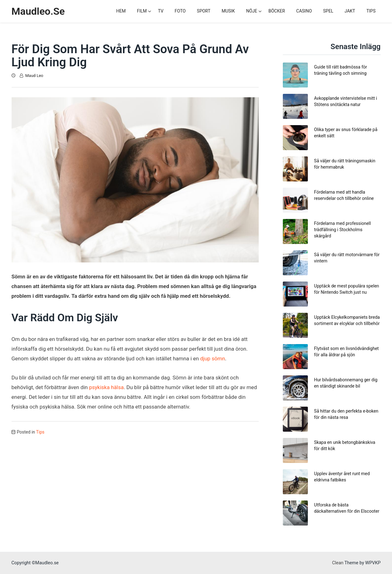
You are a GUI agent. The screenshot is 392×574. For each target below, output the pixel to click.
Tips (371, 11)
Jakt (350, 11)
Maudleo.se (38, 11)
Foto (180, 11)
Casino (304, 11)
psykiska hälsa (107, 387)
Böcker (277, 11)
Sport (204, 11)
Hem (121, 11)
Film (142, 11)
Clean (338, 563)
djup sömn (213, 358)
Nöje (252, 11)
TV (161, 11)
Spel (328, 11)
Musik (228, 11)
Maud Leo (34, 76)
